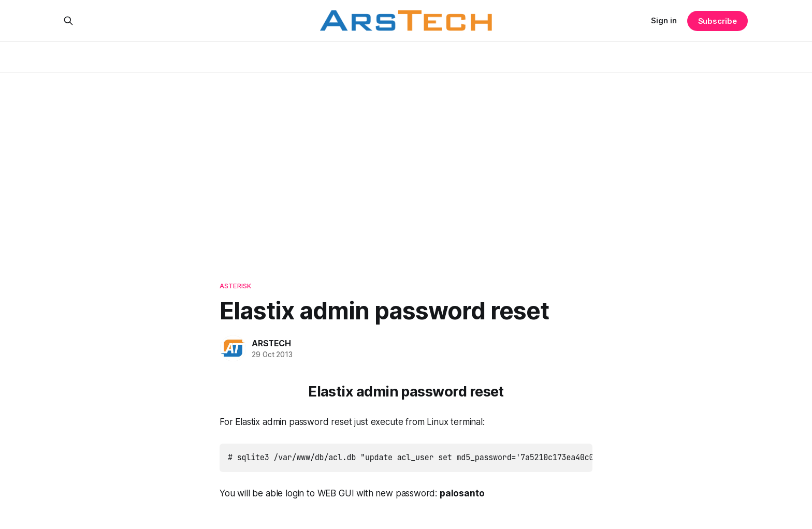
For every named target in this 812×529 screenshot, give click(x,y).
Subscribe (717, 21)
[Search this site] (68, 21)
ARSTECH (271, 343)
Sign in (664, 20)
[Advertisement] (406, 166)
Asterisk (235, 286)
